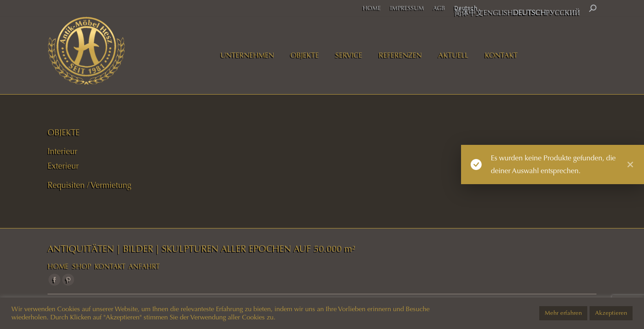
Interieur (62, 151)
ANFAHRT (144, 266)
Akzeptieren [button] (611, 313)
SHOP (82, 266)
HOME (58, 266)
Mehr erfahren (563, 313)
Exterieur (63, 166)
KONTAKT (110, 266)
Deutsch (466, 8)
